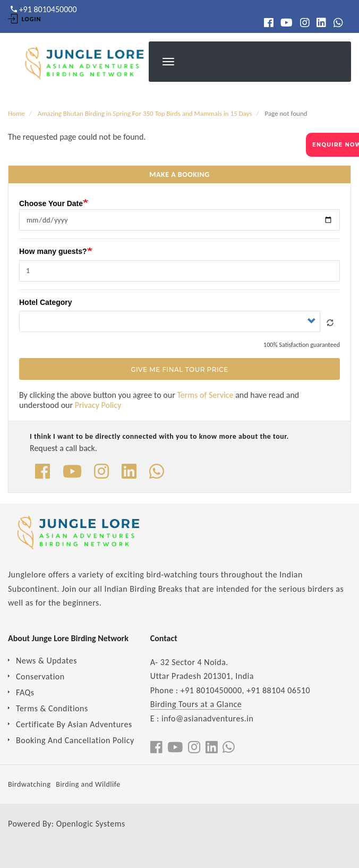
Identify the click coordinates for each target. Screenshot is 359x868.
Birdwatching (29, 784)
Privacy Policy (98, 405)
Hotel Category (46, 302)
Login (24, 19)
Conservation (40, 676)
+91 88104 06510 (278, 690)
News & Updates (46, 661)
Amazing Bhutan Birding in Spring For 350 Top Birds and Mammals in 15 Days (145, 113)
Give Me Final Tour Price (179, 369)
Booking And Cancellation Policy (75, 740)
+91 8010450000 (211, 690)
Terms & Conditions (52, 708)
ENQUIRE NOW (336, 145)
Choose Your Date (51, 203)
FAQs (25, 692)
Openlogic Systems (91, 824)
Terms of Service (205, 395)
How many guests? (53, 251)
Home (16, 113)
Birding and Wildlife (88, 784)
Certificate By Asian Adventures (74, 724)
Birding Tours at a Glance (196, 704)
